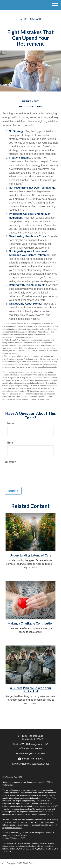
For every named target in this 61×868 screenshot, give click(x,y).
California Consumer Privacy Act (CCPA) (28, 822)
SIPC (23, 838)
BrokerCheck (8, 785)
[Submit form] (13, 491)
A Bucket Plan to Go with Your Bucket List (31, 690)
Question (10, 462)
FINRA (12, 838)
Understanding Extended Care (31, 555)
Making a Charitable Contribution (30, 623)
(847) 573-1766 (30, 19)
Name (11, 423)
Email (11, 443)
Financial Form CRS (14, 777)
